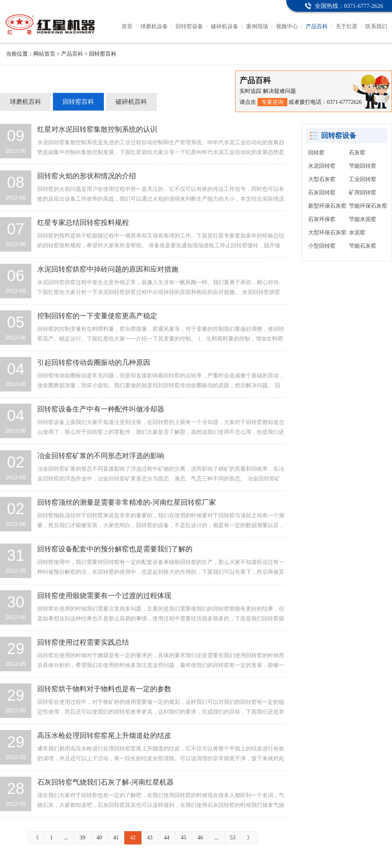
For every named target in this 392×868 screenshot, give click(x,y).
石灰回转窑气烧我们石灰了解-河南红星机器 (105, 782)
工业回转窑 (363, 179)
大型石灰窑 (322, 179)
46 (200, 838)
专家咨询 (272, 102)
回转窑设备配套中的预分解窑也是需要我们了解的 (115, 549)
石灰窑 (357, 153)
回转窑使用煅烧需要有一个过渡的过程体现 (104, 596)
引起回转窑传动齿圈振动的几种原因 (94, 362)
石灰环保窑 (322, 219)
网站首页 (44, 54)
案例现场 (257, 26)
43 (150, 838)
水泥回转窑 (322, 166)
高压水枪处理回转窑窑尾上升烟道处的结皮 (104, 736)
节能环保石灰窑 (368, 206)
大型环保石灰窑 (327, 233)
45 (183, 838)
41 (116, 838)
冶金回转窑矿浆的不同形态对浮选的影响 (101, 456)
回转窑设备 (189, 26)
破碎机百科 (131, 102)
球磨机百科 (25, 102)
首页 (127, 26)
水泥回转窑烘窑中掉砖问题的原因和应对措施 (108, 269)
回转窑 (316, 153)
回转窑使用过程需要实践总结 (83, 642)
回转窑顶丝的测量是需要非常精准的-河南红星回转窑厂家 (127, 502)
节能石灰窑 (363, 246)
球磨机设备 (154, 26)
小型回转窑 (322, 246)
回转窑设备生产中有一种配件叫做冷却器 (101, 409)
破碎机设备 (225, 26)
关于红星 (347, 26)
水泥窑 (357, 233)
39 (82, 838)
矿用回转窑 (363, 193)
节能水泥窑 (363, 219)
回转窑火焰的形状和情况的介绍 (87, 176)
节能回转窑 (363, 166)
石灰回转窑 (322, 193)
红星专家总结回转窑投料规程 (83, 223)
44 (167, 838)
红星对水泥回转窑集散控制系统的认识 (97, 129)
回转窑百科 (78, 102)
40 (99, 838)
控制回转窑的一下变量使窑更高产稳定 (97, 316)
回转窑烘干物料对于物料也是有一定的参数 (104, 689)
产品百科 (317, 26)
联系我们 (376, 26)
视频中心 (287, 26)
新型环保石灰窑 (327, 206)
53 (233, 838)
